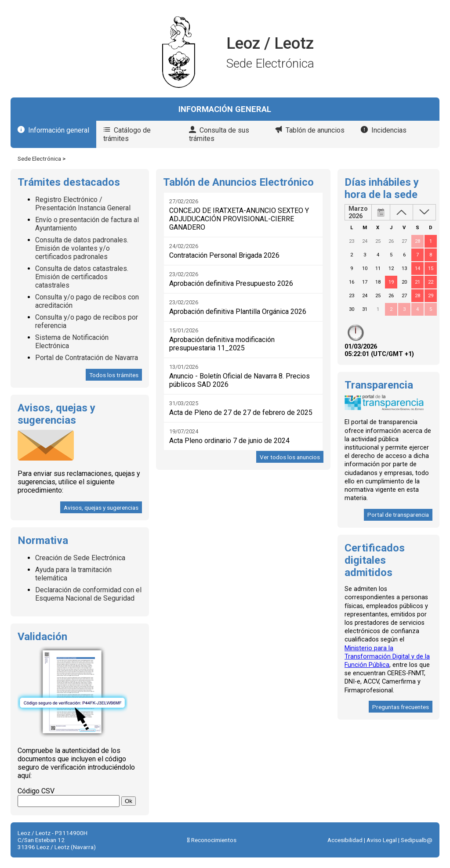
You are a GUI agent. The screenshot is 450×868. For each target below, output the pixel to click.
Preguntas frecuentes (401, 707)
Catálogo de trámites (127, 134)
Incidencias (389, 130)
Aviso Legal (382, 840)
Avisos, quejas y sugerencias (101, 508)
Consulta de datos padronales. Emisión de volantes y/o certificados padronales (82, 248)
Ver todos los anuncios (290, 457)
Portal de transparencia (398, 515)
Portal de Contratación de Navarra (87, 358)
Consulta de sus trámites (219, 134)
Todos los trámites (114, 375)
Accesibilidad (345, 840)
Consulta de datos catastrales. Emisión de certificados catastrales (82, 277)
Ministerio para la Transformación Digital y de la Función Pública (387, 657)
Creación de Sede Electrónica (80, 558)
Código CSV (36, 791)
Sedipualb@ (417, 840)
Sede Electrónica (39, 158)
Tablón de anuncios (315, 130)
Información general (59, 130)
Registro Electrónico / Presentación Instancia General (83, 204)
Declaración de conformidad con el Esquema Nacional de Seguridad (88, 594)
